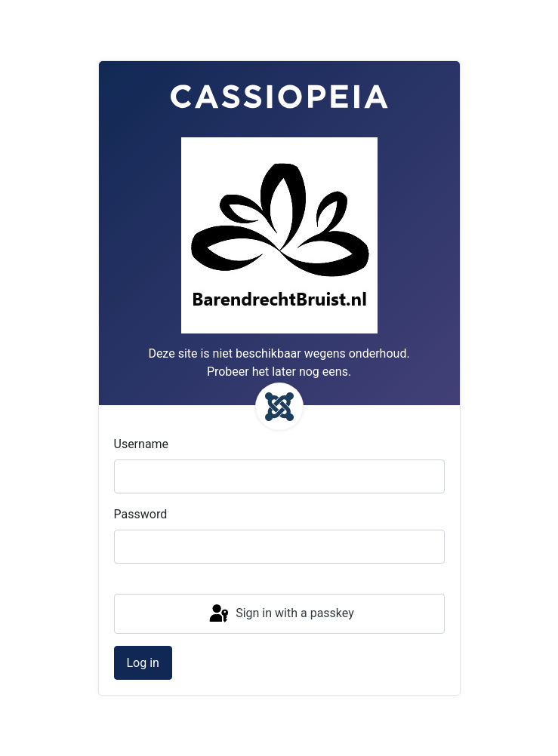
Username (142, 444)
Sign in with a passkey (281, 614)
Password (141, 514)
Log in (143, 663)
